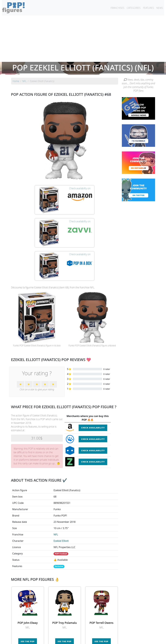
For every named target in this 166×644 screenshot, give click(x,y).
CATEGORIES (134, 8)
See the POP (28, 594)
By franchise (81, 634)
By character (96, 634)
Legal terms (106, 640)
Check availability (93, 380)
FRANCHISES (117, 8)
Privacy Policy (121, 640)
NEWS (160, 8)
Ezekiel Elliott (61, 493)
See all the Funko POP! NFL (65, 608)
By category (112, 634)
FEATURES (148, 8)
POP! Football (61, 506)
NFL (56, 487)
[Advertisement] (83, 39)
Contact (93, 640)
